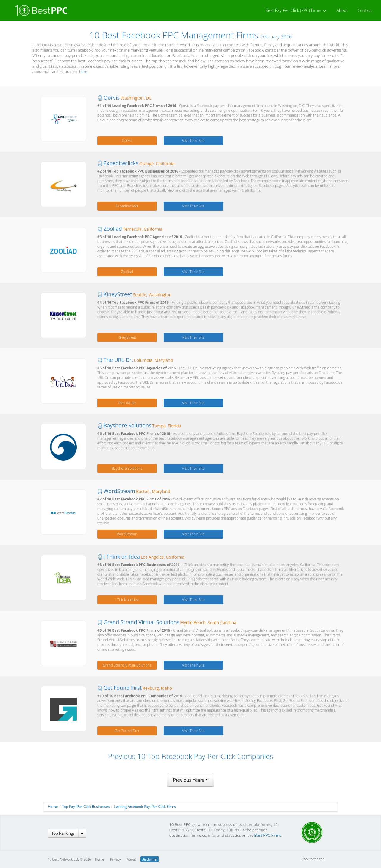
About (342, 10)
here (83, 72)
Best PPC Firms (268, 835)
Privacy (115, 859)
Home (53, 807)
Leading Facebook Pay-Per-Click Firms (145, 807)
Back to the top (313, 859)
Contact (365, 10)
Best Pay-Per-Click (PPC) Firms (296, 10)
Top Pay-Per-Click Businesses (86, 807)
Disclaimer (150, 859)
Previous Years (191, 780)
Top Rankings (63, 833)
